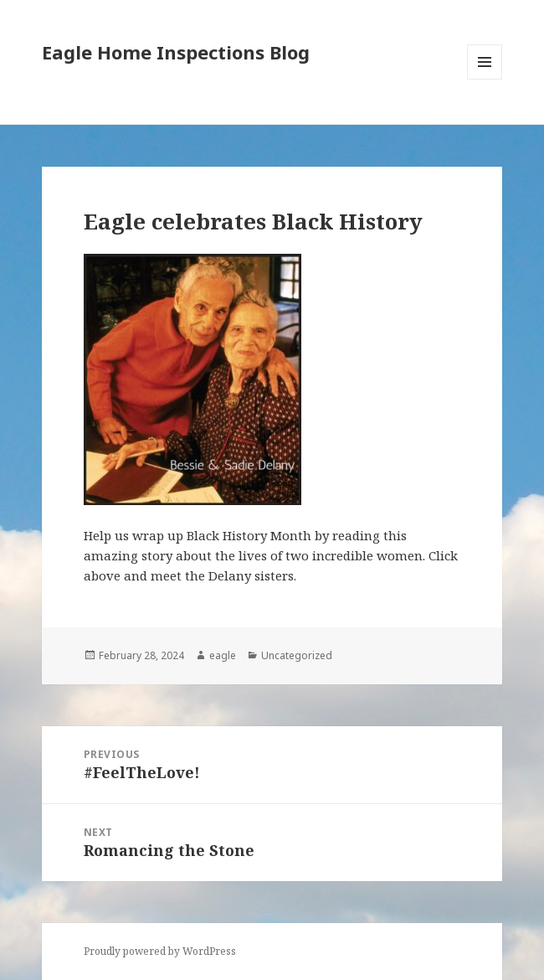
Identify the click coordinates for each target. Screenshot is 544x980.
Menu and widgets (485, 79)
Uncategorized (297, 655)
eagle (223, 655)
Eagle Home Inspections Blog (176, 52)
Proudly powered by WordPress (160, 951)
